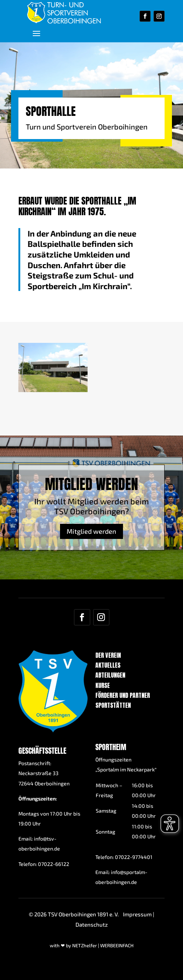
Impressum (137, 914)
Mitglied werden (91, 521)
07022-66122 (54, 864)
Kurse (103, 685)
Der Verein (108, 655)
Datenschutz (92, 924)
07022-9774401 (134, 857)
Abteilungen (110, 675)
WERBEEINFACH (117, 945)
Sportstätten (113, 705)
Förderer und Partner (123, 695)
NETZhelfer (85, 945)
